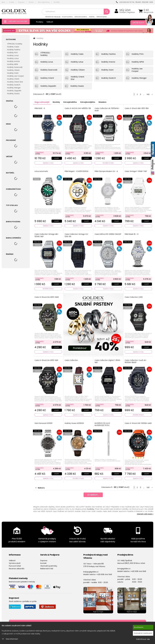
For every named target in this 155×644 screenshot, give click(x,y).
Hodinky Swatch (14, 85)
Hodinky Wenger (14, 88)
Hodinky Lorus (13, 55)
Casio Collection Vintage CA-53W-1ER (77, 234)
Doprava (21, 2)
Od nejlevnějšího (100, 102)
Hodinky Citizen (13, 70)
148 (148, 94)
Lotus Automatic (42, 171)
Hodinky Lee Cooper (16, 76)
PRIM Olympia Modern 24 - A (107, 171)
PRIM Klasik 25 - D (132, 233)
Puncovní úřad (15, 562)
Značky (12, 2)
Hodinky (92, 17)
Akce (3, 2)
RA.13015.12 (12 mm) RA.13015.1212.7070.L (103, 421)
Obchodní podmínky (49, 562)
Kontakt (43, 559)
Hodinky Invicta (13, 61)
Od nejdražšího (79, 102)
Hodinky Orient (13, 79)
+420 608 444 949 (104, 570)
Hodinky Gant (13, 73)
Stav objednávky (44, 2)
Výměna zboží (15, 559)
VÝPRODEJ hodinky (15, 44)
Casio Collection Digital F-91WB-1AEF (108, 359)
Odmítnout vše (143, 639)
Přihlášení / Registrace (127, 12)
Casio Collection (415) (134, 295)
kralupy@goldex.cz (91, 568)
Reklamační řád (47, 565)
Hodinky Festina (14, 50)
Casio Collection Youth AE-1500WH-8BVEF (136, 359)
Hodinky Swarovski (15, 67)
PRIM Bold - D (40, 108)
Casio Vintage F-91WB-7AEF (136, 171)
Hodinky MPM (13, 64)
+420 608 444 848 (138, 567)
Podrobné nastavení (143, 633)
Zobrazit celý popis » (145, 510)
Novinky (61, 102)
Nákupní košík (148, 12)
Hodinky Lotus (13, 58)
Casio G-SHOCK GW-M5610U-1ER (78, 108)
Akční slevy (141, 23)
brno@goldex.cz (124, 565)
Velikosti (50, 22)
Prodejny (40, 22)
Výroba (31, 2)
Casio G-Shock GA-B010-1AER (47, 357)
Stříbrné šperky (102, 17)
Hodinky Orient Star (15, 82)
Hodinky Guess (13, 94)
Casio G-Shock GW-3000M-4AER (137, 421)
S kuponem (40, 151)
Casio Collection (72, 357)
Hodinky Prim (12, 53)
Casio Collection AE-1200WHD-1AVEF (107, 109)
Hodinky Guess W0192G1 (75, 420)
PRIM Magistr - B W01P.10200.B (77, 171)
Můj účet (125, 10)
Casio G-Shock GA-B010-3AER (47, 295)
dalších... (93, 491)
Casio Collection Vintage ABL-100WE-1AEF (47, 234)
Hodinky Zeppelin (14, 91)
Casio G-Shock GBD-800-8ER (137, 108)
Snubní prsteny (67, 17)
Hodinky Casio (13, 47)
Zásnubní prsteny (81, 17)
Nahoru (40, 484)
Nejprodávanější (44, 102)
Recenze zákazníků (17, 565)
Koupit (56, 157)
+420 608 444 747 (124, 2)
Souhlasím (139, 627)
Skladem (118, 102)
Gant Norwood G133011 (44, 420)
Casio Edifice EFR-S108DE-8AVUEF (105, 234)
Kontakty (57, 2)
